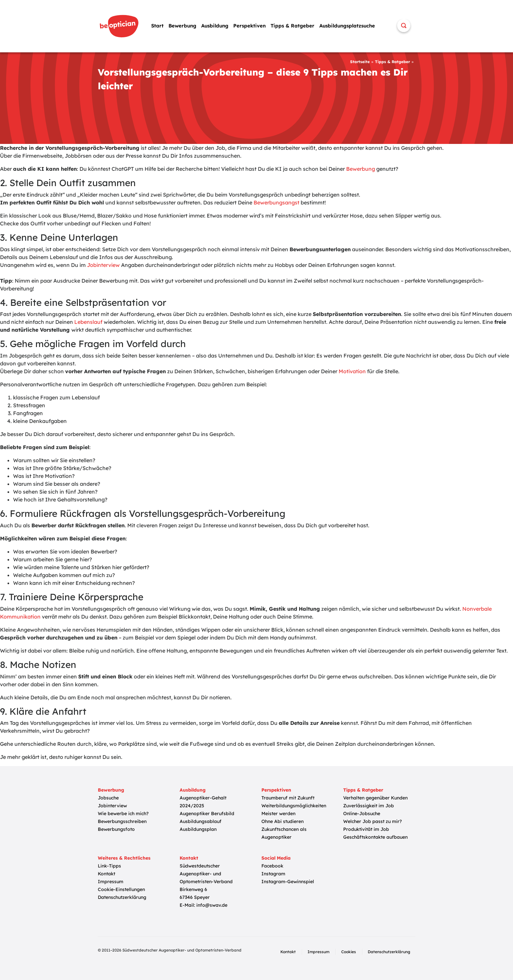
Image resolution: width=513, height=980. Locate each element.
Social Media (276, 858)
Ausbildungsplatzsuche (347, 26)
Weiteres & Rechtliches (124, 858)
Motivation (352, 371)
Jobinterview (103, 265)
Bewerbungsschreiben (122, 821)
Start (157, 26)
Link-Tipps (109, 866)
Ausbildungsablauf (201, 821)
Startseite (360, 62)
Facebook (272, 866)
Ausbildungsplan (198, 829)
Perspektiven (249, 26)
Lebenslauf (88, 322)
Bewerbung (182, 26)
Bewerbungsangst (276, 202)
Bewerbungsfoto (116, 829)
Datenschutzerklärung (122, 897)
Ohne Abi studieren (283, 821)
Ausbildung (215, 26)
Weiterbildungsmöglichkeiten (294, 806)
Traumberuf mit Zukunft (288, 798)
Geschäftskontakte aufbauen (375, 837)
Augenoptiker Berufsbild (207, 814)
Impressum (111, 882)
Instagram (273, 874)
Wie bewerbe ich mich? (123, 814)
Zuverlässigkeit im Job (369, 806)
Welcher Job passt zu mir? (372, 821)
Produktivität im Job (366, 829)
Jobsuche (108, 798)
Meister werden (278, 814)
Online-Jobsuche (362, 814)
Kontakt (106, 874)
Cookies (349, 952)
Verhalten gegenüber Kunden (375, 798)
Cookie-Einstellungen (121, 889)
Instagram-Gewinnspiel (288, 882)
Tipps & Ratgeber (292, 26)
